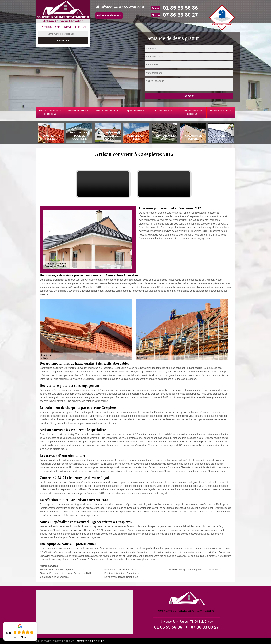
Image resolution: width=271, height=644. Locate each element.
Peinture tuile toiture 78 (107, 111)
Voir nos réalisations (109, 16)
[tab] (50, 134)
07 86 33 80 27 (180, 15)
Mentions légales (91, 641)
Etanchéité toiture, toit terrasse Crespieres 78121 (66, 573)
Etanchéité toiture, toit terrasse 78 (192, 112)
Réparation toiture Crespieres (120, 570)
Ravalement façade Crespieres (121, 577)
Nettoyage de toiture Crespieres (57, 570)
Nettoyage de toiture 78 (221, 111)
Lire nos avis (20, 637)
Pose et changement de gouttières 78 (50, 112)
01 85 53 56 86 (180, 8)
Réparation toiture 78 (135, 111)
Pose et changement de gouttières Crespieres (194, 570)
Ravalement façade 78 (79, 111)
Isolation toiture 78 (164, 111)
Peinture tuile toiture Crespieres (121, 573)
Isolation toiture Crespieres (54, 577)
